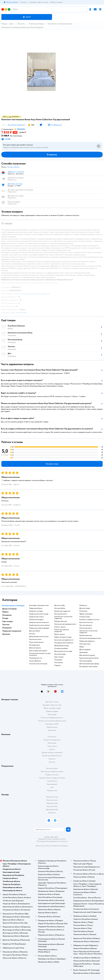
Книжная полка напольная (38, 664)
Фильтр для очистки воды (63, 651)
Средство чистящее (36, 611)
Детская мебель (35, 631)
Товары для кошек (52, 797)
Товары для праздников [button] (12, 631)
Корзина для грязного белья (89, 658)
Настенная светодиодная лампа (65, 624)
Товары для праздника (87, 641)
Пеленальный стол (36, 658)
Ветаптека (52, 813)
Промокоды (52, 714)
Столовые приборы (61, 648)
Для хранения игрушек (87, 655)
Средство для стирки (36, 617)
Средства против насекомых (39, 622)
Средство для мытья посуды (39, 614)
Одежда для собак (52, 810)
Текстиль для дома (86, 625)
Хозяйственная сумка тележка (39, 625)
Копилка (32, 634)
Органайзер (83, 652)
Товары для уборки (36, 608)
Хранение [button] (6, 634)
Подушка (57, 665)
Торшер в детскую (61, 621)
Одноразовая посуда (61, 646)
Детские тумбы (60, 605)
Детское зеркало (35, 648)
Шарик (82, 647)
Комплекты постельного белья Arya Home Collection (22, 27)
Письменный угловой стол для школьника (40, 654)
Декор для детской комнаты (39, 637)
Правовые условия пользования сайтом (52, 839)
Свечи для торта (85, 644)
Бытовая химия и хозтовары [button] (13, 606)
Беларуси (65, 846)
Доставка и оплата (52, 702)
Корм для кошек (52, 800)
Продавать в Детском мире (52, 705)
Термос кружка (59, 634)
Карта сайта (52, 730)
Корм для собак (52, 806)
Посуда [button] (5, 618)
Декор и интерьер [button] (9, 609)
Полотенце (83, 611)
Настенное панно (35, 639)
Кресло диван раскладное (38, 651)
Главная (4, 24)
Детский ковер (85, 608)
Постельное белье (36, 24)
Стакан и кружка (60, 627)
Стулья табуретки (35, 661)
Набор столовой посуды (63, 637)
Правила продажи (52, 711)
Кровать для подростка (62, 611)
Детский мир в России (44, 846)
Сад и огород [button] (7, 621)
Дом (11, 24)
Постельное (58, 663)
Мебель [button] (5, 612)
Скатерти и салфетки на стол (89, 620)
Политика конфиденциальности (52, 718)
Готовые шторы (85, 617)
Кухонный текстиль (86, 622)
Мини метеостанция (36, 642)
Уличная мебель (60, 608)
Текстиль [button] (6, 625)
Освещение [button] (7, 615)
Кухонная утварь (60, 654)
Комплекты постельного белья (60, 24)
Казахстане (56, 846)
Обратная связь (52, 727)
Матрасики (83, 605)
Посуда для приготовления (64, 643)
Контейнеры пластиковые (88, 667)
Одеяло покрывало (86, 614)
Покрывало (58, 660)
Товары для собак (52, 803)
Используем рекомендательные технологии (52, 841)
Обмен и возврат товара (52, 708)
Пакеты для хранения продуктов (62, 631)
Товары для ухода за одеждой (39, 628)
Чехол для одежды (86, 661)
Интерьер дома (34, 645)
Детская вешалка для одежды (89, 664)
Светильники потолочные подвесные (63, 618)
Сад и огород (59, 657)
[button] (27, 17)
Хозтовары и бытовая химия (39, 605)
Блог (52, 787)
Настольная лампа (60, 614)
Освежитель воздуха (36, 620)
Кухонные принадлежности (64, 640)
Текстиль (21, 24)
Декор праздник (85, 650)
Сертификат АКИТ (52, 724)
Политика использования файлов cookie (52, 721)
